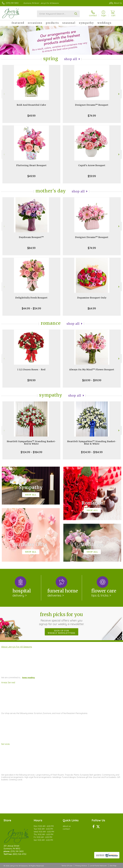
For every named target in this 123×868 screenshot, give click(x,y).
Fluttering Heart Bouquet (31, 165)
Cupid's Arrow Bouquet (92, 165)
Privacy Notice (81, 866)
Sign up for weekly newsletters (61, 632)
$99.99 (31, 380)
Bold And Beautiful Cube (31, 105)
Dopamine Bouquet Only (92, 298)
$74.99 (92, 116)
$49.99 (31, 116)
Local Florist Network (98, 866)
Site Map (113, 866)
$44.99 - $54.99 (31, 308)
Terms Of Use (67, 866)
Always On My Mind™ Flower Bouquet (92, 370)
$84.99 (31, 248)
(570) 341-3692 (12, 3)
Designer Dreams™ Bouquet (92, 105)
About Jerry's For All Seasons (17, 647)
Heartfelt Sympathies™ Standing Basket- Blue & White (92, 443)
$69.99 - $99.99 (92, 380)
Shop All (71, 59)
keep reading (28, 678)
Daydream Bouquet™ (31, 237)
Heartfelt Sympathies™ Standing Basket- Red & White (31, 443)
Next (119, 94)
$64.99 (92, 308)
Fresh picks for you (61, 619)
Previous (4, 94)
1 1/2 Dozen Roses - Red (31, 370)
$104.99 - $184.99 (31, 452)
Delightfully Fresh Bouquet (31, 298)
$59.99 (92, 176)
